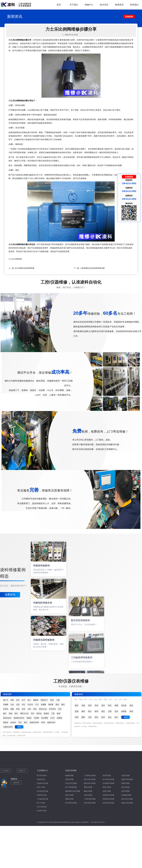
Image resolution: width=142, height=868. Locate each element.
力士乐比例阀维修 (15, 259)
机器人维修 (41, 787)
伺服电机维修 (42, 795)
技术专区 (104, 5)
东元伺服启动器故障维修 (25, 268)
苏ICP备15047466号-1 (98, 822)
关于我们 (74, 5)
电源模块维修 (42, 811)
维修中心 (89, 5)
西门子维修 (41, 803)
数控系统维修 (42, 775)
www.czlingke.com (77, 822)
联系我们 (134, 5)
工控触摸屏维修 (42, 799)
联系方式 (22, 771)
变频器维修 (41, 779)
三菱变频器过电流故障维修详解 (92, 268)
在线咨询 (16, 783)
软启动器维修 (42, 807)
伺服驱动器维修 (42, 783)
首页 (59, 5)
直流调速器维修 (42, 791)
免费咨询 (10, 595)
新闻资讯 (119, 5)
